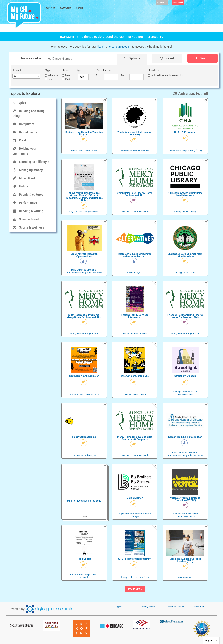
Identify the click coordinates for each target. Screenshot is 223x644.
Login (102, 47)
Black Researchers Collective (135, 151)
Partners (66, 8)
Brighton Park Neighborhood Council (84, 576)
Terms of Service (176, 607)
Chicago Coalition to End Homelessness (185, 393)
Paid (66, 79)
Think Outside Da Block (135, 394)
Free (66, 75)
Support (119, 607)
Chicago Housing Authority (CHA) (185, 151)
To (122, 75)
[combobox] (26, 76)
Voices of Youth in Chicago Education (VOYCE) (185, 515)
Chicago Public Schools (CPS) (135, 577)
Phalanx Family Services (135, 333)
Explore (51, 8)
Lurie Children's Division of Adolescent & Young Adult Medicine (84, 271)
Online (49, 79)
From (98, 75)
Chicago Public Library (185, 212)
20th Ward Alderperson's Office (84, 394)
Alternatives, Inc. (135, 273)
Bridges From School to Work (84, 151)
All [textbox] (16, 76)
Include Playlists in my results (165, 75)
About (80, 8)
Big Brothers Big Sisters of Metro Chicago (135, 515)
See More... (135, 589)
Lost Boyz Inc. (185, 577)
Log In (178, 2)
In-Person (51, 75)
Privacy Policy (148, 607)
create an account (120, 47)
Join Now (162, 2)
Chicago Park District (185, 273)
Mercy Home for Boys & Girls (135, 212)
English (209, 641)
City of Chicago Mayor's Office (84, 212)
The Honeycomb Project (84, 455)
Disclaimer (199, 607)
